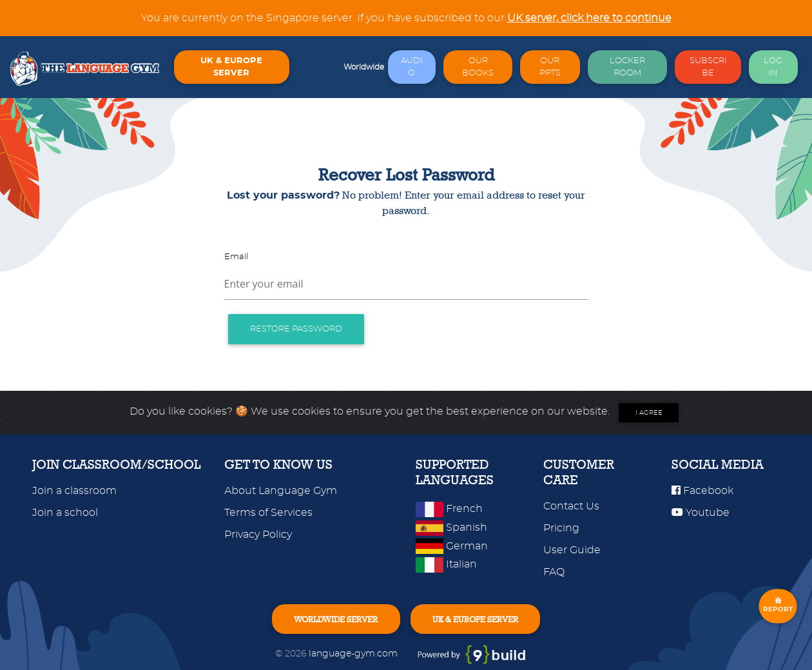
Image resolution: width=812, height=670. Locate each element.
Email (236, 257)
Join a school (65, 513)
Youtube (701, 513)
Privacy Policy (258, 535)
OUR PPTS (550, 67)
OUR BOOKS (478, 67)
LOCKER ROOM (627, 67)
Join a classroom (74, 491)
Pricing (561, 528)
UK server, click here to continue (589, 18)
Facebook (702, 491)
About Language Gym (281, 491)
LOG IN (773, 67)
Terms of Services (268, 513)
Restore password (296, 329)
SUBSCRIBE (708, 67)
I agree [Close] (649, 413)
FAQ (554, 572)
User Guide (572, 550)
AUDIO (412, 67)
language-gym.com (354, 654)
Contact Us (571, 506)
